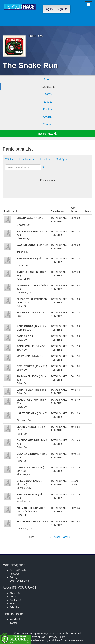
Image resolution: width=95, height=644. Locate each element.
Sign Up (62, 9)
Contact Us (16, 600)
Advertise (15, 607)
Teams (47, 94)
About (48, 79)
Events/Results (18, 570)
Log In (49, 9)
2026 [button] (9, 159)
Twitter (13, 623)
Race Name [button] (27, 159)
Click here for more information (66, 640)
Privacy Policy (57, 637)
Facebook (15, 619)
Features (15, 574)
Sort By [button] (62, 159)
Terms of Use (38, 637)
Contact (47, 124)
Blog (12, 604)
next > (57, 537)
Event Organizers (19, 581)
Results (47, 102)
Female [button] (45, 159)
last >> (66, 537)
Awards (47, 117)
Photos (48, 109)
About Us (15, 593)
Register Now (47, 134)
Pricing (13, 577)
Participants (48, 87)
